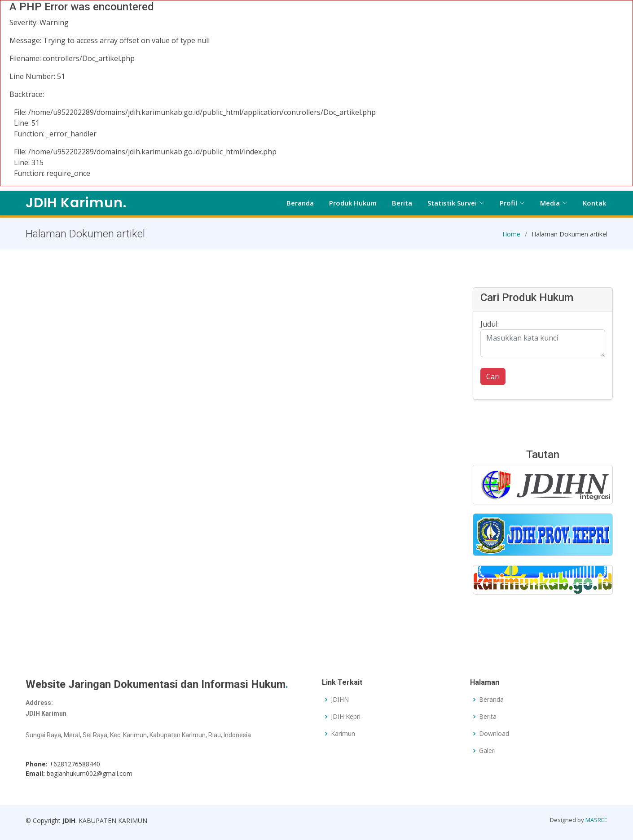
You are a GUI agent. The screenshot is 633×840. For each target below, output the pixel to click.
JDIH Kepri (346, 717)
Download (494, 734)
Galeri (487, 751)
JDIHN (340, 700)
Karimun (343, 734)
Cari (493, 380)
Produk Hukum (353, 203)
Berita (402, 203)
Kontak (594, 203)
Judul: (490, 328)
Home (511, 237)
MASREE (596, 820)
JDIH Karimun (76, 203)
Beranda (300, 203)
